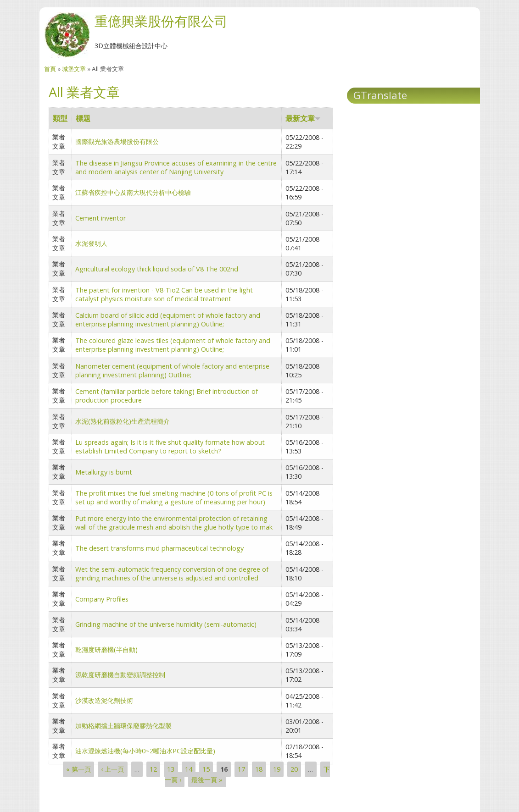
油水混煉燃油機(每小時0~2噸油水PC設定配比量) (145, 751)
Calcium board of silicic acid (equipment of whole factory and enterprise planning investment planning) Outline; (168, 320)
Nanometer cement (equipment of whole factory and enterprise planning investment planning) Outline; (172, 370)
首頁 (50, 69)
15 (206, 770)
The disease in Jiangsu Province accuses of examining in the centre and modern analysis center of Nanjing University (176, 167)
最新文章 (303, 118)
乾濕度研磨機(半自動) (106, 649)
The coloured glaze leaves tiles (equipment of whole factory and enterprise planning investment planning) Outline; (173, 345)
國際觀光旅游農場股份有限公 (117, 141)
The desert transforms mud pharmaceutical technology (159, 548)
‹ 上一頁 (112, 770)
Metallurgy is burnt (104, 472)
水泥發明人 (91, 243)
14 (189, 770)
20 (294, 770)
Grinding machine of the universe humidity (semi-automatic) (166, 624)
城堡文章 (74, 69)
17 (241, 770)
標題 (83, 118)
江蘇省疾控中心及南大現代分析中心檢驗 (133, 192)
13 (171, 770)
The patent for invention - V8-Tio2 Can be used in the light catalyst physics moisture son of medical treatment (164, 294)
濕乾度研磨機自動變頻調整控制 (120, 675)
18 (259, 770)
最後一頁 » (207, 780)
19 (277, 770)
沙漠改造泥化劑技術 (104, 700)
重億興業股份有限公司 (161, 21)
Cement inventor (100, 218)
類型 (60, 118)
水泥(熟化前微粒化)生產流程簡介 (123, 421)
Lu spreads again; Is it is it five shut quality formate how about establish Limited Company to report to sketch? (170, 447)
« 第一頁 (78, 770)
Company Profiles (102, 599)
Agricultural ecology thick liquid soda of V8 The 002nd (157, 269)
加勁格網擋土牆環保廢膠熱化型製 (123, 726)
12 (153, 770)
